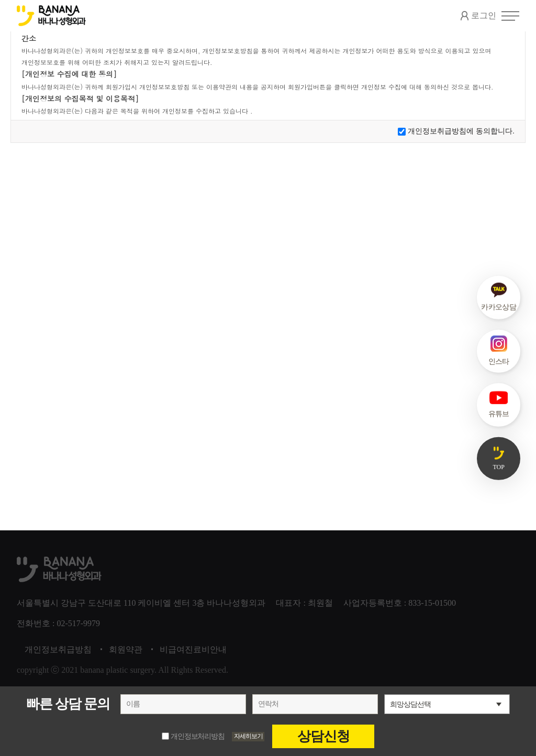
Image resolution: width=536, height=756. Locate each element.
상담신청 (323, 736)
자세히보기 (249, 736)
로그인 (478, 16)
